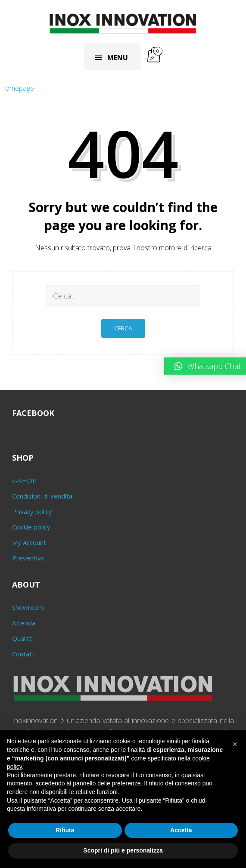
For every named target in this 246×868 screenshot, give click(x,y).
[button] (235, 744)
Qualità (22, 638)
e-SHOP (24, 480)
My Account (29, 542)
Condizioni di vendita (42, 496)
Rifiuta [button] (65, 830)
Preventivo (28, 558)
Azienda (24, 623)
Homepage (17, 88)
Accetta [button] (181, 830)
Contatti (24, 654)
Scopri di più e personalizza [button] (123, 850)
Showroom (28, 607)
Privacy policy (32, 511)
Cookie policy (31, 527)
